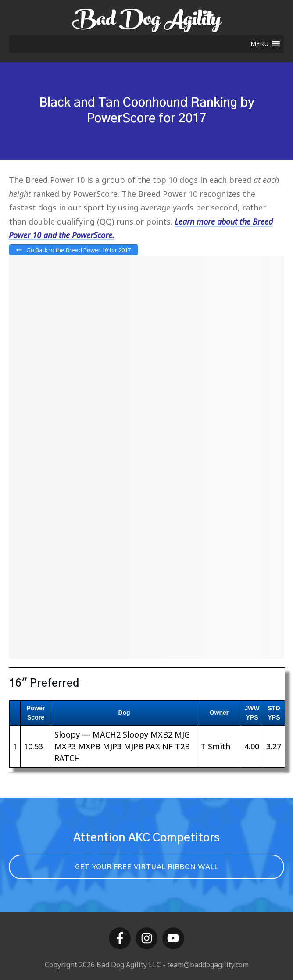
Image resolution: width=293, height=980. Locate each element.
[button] (259, 44)
